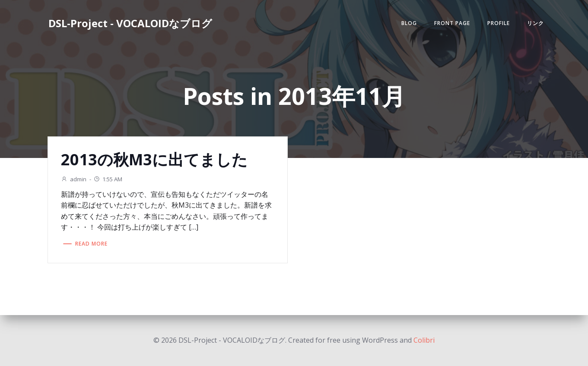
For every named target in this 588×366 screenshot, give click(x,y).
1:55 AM (108, 179)
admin (74, 179)
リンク (536, 23)
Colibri (424, 340)
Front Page (452, 23)
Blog (409, 23)
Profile (499, 23)
